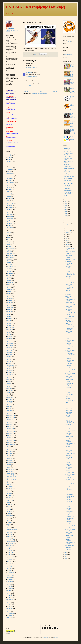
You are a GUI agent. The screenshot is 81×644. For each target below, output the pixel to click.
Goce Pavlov (10, 246)
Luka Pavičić (10, 318)
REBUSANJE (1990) (69, 332)
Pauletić (9, 407)
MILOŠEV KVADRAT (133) (70, 441)
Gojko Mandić (11, 248)
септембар (68, 230)
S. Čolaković (10, 486)
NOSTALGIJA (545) (70, 525)
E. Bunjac (10, 224)
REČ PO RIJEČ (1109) (69, 380)
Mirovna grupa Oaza (69, 177)
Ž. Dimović (10, 596)
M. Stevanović (11, 336)
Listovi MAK (10, 306)
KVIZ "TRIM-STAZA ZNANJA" (73, 115)
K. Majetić (10, 275)
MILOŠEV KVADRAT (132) (70, 472)
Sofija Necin (10, 517)
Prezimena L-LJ (11, 426)
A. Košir (9, 159)
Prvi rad (9, 446)
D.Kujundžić (10, 215)
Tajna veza (10, 551)
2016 (66, 222)
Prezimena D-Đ (11, 417)
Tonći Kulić (10, 560)
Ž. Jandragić (10, 599)
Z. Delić (9, 594)
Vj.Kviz (9, 583)
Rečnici (9, 483)
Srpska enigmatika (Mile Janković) (69, 193)
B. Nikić (9, 188)
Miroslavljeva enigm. (69, 175)
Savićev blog (67, 189)
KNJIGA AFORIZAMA (69, 358)
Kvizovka (10, 295)
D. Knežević (10, 207)
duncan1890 (45, 637)
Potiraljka (10, 410)
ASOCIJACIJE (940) (69, 338)
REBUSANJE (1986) (69, 434)
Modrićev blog (67, 180)
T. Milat (9, 549)
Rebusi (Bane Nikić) (69, 184)
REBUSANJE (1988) (69, 366)
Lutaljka (66, 173)
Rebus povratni (11, 473)
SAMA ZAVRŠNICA (70, 252)
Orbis (9, 394)
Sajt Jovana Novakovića (67, 186)
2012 (66, 558)
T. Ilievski (10, 547)
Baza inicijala (67, 150)
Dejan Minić (30, 56)
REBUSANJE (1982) (69, 509)
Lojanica (9, 317)
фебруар (68, 245)
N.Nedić (9, 380)
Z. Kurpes (10, 606)
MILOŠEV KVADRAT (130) (70, 540)
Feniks (9, 243)
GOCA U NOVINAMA (69, 291)
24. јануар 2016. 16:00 (31, 67)
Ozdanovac (10, 398)
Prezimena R (10, 434)
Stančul (9, 528)
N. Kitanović (10, 371)
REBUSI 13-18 (69, 410)
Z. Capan (10, 590)
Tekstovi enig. (11, 558)
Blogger (56, 637)
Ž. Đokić (9, 597)
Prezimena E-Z (11, 419)
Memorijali (10, 354)
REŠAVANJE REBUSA (69, 413)
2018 (66, 218)
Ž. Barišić (10, 587)
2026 (66, 201)
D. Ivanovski (10, 204)
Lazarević (10, 300)
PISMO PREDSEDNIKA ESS (70, 490)
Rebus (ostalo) (45, 56)
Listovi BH (10, 302)
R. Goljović (10, 452)
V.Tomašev (10, 579)
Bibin (9, 191)
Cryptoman (10, 198)
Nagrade (9, 383)
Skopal (9, 510)
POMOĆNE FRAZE (70, 401)
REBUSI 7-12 (69, 408)
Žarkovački (10, 617)
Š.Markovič (10, 501)
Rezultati (9, 485)
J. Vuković (10, 268)
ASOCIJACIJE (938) (69, 502)
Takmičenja (10, 552)
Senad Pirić (10, 504)
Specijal (9, 524)
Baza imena (67, 148)
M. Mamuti (10, 326)
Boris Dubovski (68, 152)
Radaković (10, 461)
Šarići (9, 503)
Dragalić (9, 220)
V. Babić (9, 563)
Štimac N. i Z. (11, 533)
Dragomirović (11, 222)
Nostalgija (10, 389)
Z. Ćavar (9, 592)
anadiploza (10, 168)
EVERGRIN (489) (70, 483)
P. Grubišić (10, 403)
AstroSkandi (10, 177)
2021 (66, 212)
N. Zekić (9, 378)
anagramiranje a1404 (68, 49)
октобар (68, 228)
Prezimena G (11, 421)
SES (8, 506)
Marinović (10, 353)
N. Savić (9, 376)
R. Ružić (9, 455)
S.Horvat (9, 499)
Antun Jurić (10, 173)
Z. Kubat (9, 605)
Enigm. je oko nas (12, 229)
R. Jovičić (10, 453)
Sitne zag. (10, 508)
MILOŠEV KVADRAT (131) (70, 516)
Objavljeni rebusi (68, 182)
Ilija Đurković (35, 56)
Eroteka (9, 237)
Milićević (9, 362)
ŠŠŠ (8, 526)
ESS (8, 239)
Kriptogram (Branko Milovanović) (69, 171)
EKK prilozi (10, 227)
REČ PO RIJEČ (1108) (69, 437)
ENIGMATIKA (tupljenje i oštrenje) (36, 7)
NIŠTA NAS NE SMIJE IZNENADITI (69, 384)
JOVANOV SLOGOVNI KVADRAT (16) (70, 421)
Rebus (9, 468)
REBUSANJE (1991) (69, 307)
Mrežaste (10, 369)
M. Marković (10, 329)
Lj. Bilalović (10, 313)
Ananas (9, 172)
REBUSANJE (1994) (69, 257)
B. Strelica (10, 189)
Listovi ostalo (10, 308)
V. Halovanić (10, 565)
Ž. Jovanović (10, 601)
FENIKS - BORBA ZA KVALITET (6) (70, 274)
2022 (66, 210)
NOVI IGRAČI (69, 478)
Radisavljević (11, 462)
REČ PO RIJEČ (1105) (69, 536)
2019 (66, 216)
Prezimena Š (10, 437)
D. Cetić (9, 202)
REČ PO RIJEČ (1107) (69, 468)
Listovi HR (10, 304)
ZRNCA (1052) (69, 527)
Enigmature (10, 234)
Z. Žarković (10, 615)
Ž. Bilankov (10, 588)
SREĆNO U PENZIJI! (68, 548)
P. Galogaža (10, 401)
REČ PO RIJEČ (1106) (69, 512)
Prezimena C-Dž (11, 416)
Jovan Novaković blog (69, 168)
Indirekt (9, 261)
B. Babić (9, 181)
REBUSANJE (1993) (69, 271)
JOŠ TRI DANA (69, 318)
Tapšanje (10, 554)
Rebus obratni (11, 471)
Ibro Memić (10, 257)
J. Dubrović (10, 264)
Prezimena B (10, 414)
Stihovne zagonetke (12, 530)
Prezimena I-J (11, 423)
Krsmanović (10, 286)
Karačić (9, 279)
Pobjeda (9, 408)
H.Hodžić (10, 252)
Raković (9, 464)
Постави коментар (29, 88)
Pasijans (9, 405)
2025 (66, 204)
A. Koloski (10, 158)
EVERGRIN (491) (70, 282)
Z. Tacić (9, 612)
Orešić (9, 396)
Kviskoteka (10, 290)
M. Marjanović (11, 327)
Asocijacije (10, 175)
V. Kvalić (9, 570)
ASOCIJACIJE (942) (69, 264)
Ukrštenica (10, 561)
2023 (66, 208)
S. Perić (9, 490)
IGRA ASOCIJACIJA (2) (73, 138)
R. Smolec (10, 457)
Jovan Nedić (10, 270)
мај (67, 238)
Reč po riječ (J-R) (12, 477)
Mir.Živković (10, 367)
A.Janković (10, 163)
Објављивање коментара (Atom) (39, 94)
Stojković (10, 538)
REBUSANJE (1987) (69, 377)
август (67, 232)
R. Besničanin (11, 450)
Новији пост (26, 91)
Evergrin (9, 241)
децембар (68, 224)
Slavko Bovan (11, 28)
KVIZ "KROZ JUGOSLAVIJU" (73, 82)
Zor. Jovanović (11, 619)
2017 (66, 220)
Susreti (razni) (11, 540)
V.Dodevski (10, 576)
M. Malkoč (10, 324)
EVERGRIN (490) (70, 364)
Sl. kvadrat (10, 512)
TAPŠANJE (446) (70, 316)
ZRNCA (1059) (69, 261)
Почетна (40, 91)
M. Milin (9, 331)
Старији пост (55, 91)
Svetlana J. (10, 545)
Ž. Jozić (9, 603)
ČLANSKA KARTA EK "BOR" (70, 497)
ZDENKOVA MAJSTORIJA (69, 425)
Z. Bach (9, 585)
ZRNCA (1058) (69, 294)
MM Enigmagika (68, 178)
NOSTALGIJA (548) (70, 259)
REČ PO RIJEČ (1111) (69, 310)
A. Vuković (10, 161)
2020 (66, 214)
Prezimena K (10, 425)
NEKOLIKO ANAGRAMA (69, 494)
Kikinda (9, 281)
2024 (66, 206)
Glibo (9, 245)
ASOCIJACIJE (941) (69, 297)
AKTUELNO (68, 254)
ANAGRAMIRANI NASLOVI (70, 361)
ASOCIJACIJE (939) (69, 458)
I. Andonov (10, 254)
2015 (66, 552)
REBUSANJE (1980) (69, 533)
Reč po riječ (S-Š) (12, 480)
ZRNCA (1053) (69, 500)
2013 (66, 556)
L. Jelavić (10, 299)
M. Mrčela (10, 333)
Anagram (10, 170)
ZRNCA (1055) (69, 428)
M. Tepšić (10, 338)
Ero (8, 236)
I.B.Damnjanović (11, 255)
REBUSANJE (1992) (69, 285)
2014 (66, 554)
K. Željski (10, 277)
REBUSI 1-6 (68, 406)
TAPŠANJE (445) (70, 546)
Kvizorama (10, 291)
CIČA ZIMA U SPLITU (69, 388)
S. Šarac (9, 492)
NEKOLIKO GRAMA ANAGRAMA (69, 417)
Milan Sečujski (11, 358)
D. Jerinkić (10, 206)
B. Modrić (10, 184)
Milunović (10, 363)
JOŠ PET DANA (69, 394)
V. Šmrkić (10, 574)
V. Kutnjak (10, 569)
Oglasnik (9, 392)
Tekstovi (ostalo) (11, 556)
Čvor (9, 200)
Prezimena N (10, 430)
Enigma (9, 232)
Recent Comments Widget (71, 58)
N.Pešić (9, 381)
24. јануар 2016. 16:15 (31, 76)
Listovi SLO (10, 309)
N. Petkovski (10, 374)
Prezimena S (10, 435)
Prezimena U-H (11, 441)
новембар (68, 226)
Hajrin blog (67, 165)
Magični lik (10, 347)
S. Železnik (10, 495)
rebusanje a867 (67, 42)
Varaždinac (10, 581)
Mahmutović (10, 349)
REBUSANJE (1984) (69, 465)
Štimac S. (10, 534)
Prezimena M (11, 428)
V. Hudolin (10, 567)
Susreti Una (10, 543)
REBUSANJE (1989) (69, 344)
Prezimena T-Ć (11, 439)
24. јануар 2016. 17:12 (31, 85)
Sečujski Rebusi (68, 190)
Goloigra (9, 250)
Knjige (9, 284)
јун (67, 236)
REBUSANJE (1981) (69, 522)
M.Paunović (10, 344)
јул (67, 234)
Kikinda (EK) (10, 282)
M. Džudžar (10, 322)
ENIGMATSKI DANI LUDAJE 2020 (72, 74)
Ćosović (9, 197)
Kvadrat (9, 288)
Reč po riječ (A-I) (11, 475)
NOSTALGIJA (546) (70, 453)
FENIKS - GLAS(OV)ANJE (73, 65)
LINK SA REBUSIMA (69, 403)
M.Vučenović (10, 345)
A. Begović (10, 154)
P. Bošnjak (10, 399)
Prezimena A (10, 412)
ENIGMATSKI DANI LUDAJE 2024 (72, 124)
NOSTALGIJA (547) (70, 369)
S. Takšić (10, 494)
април (67, 240)
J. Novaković (10, 266)
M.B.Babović (10, 342)
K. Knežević (10, 273)
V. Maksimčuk (11, 572)
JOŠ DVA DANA (69, 280)
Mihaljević (10, 356)
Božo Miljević (11, 193)
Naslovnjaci (10, 385)
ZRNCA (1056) (69, 371)
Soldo (9, 519)
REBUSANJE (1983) (69, 486)
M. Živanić (10, 340)
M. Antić (40, 56)
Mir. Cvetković (11, 365)
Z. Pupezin (10, 610)
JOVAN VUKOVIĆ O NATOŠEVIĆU (70, 354)
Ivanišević (10, 263)
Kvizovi (9, 293)
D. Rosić (9, 213)
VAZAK (66, 195)
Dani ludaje (10, 216)
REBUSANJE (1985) (69, 451)
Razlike (9, 466)
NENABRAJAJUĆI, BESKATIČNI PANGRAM (70, 328)
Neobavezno (10, 387)
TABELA (67, 396)
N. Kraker (10, 372)
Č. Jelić (9, 195)
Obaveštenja (10, 390)
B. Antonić (10, 179)
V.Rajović (10, 578)
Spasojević (10, 522)
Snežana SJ (10, 515)
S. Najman (10, 488)
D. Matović (10, 209)
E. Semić (10, 225)
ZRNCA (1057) (69, 335)
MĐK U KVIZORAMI (69, 324)
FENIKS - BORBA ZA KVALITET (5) (70, 303)
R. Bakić (9, 448)
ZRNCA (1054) (69, 455)
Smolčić (9, 513)
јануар (67, 247)
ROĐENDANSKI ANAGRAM (69, 288)
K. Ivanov (10, 272)
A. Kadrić (10, 156)
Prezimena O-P (11, 432)
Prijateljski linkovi (11, 444)
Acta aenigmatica (11, 165)
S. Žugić (9, 497)
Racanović (10, 459)
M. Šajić (9, 335)
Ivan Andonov (67, 166)
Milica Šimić (10, 360)
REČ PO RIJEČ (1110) (69, 348)
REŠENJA (68, 399)
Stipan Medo (10, 536)
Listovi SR (10, 311)
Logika (9, 315)
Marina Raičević (11, 351)
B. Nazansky (10, 186)
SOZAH (9, 521)
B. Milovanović (11, 182)
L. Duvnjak (10, 297)
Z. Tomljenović (11, 614)
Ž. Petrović (10, 608)
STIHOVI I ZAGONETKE (69, 321)
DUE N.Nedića (68, 157)
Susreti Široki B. (11, 542)
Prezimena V (10, 443)
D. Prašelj (10, 211)
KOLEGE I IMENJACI (69, 447)
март (67, 242)
